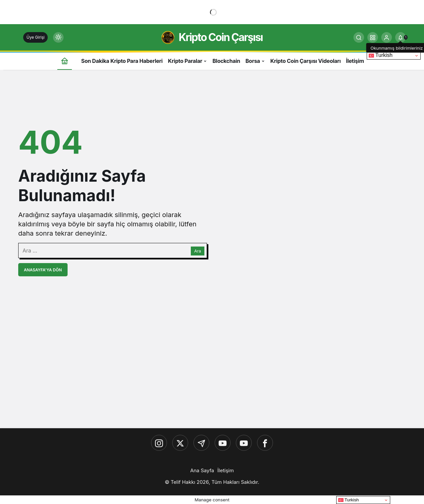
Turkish (381, 55)
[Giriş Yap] (387, 37)
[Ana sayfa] (65, 61)
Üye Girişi (35, 37)
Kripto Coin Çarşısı (221, 37)
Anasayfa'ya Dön (43, 270)
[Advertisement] (212, 376)
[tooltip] (400, 37)
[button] (373, 37)
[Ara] (359, 37)
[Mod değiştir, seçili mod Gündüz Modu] (58, 37)
